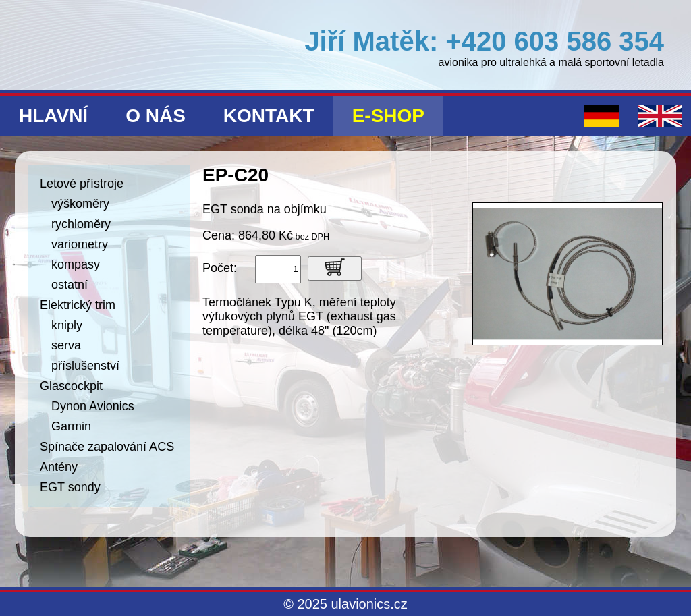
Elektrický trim (78, 305)
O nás (156, 116)
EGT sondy (70, 487)
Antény (59, 467)
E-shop (388, 116)
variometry (80, 244)
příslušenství (85, 366)
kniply (67, 325)
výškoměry (80, 204)
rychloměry (81, 224)
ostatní (70, 285)
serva (66, 345)
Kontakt (269, 116)
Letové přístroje (82, 184)
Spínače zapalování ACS (107, 447)
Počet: (220, 268)
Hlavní (53, 116)
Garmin (71, 426)
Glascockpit (71, 386)
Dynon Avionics (93, 406)
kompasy (76, 264)
